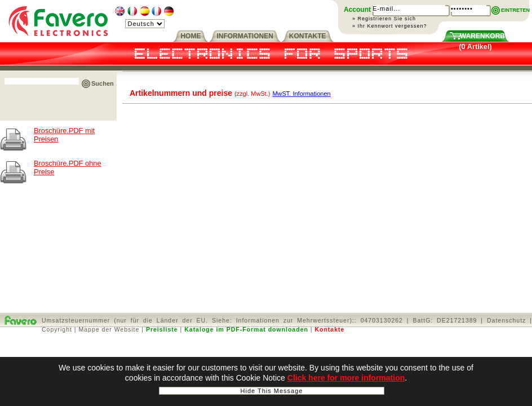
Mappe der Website (109, 329)
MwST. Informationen (301, 94)
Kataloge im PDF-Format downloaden (246, 329)
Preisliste (162, 329)
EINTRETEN (515, 10)
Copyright (57, 329)
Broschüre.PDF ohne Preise (68, 167)
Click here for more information (346, 378)
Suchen (103, 83)
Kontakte (329, 329)
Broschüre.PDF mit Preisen (64, 135)
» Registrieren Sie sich (384, 19)
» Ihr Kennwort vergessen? (390, 26)
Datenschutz (506, 320)
